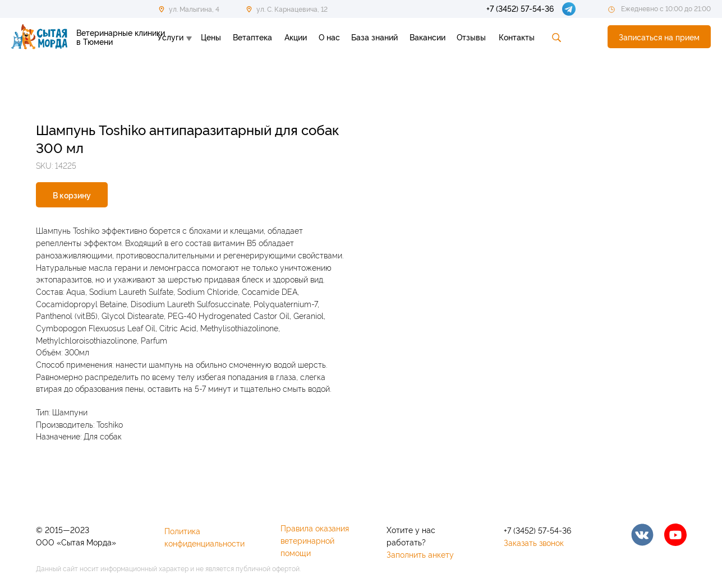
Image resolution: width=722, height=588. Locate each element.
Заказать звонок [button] (534, 542)
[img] (642, 535)
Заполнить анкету (420, 554)
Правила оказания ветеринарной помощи (315, 540)
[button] (659, 37)
